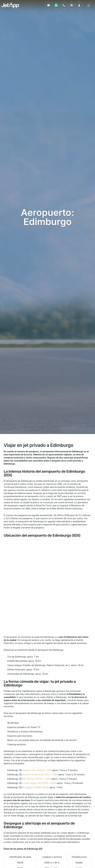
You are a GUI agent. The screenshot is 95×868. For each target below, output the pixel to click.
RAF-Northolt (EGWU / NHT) (36, 779)
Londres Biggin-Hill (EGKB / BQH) (39, 783)
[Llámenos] (64, 5)
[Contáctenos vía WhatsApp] (56, 5)
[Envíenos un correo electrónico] (49, 5)
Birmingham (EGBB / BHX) (35, 787)
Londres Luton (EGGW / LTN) (36, 770)
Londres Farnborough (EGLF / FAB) (39, 774)
